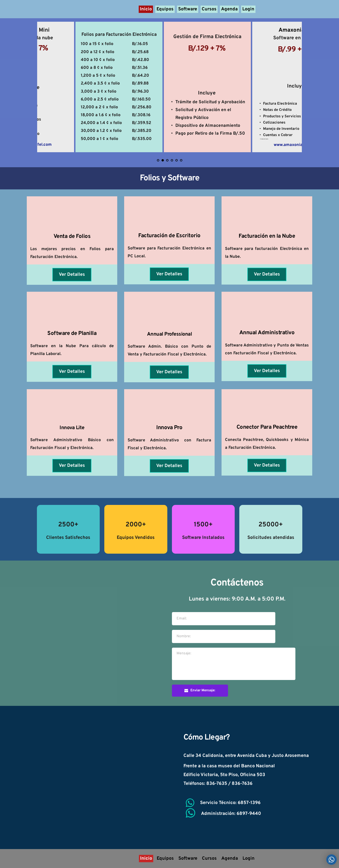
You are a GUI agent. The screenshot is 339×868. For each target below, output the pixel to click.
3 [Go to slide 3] (167, 160)
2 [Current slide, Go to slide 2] (163, 160)
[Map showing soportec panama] (86, 777)
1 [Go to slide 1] (158, 160)
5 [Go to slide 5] (177, 160)
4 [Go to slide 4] (172, 160)
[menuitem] (146, 9)
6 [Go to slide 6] (181, 160)
